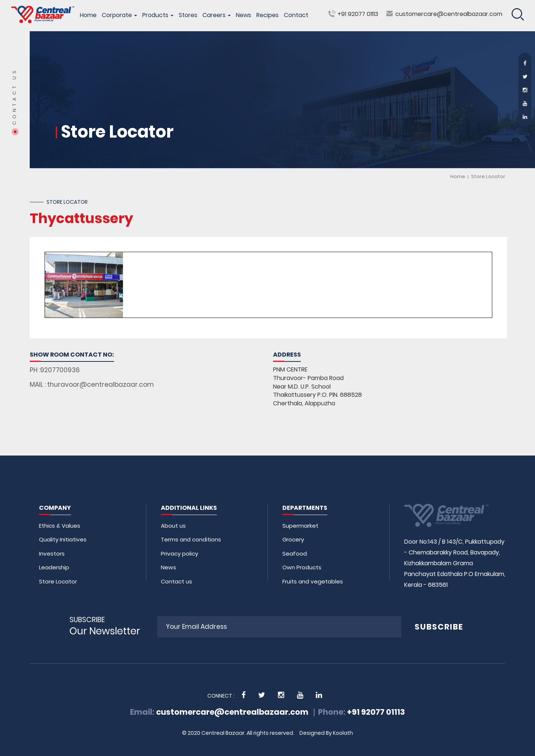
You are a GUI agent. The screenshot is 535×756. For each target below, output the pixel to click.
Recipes (267, 15)
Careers (217, 15)
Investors (52, 554)
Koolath (343, 733)
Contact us (176, 581)
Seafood (295, 554)
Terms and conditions (191, 539)
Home (88, 15)
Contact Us (14, 96)
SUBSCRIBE (439, 627)
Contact (296, 15)
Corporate (119, 15)
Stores (188, 15)
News (244, 15)
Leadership (54, 567)
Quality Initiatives (63, 539)
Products (158, 15)
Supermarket (300, 526)
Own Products (302, 567)
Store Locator (488, 176)
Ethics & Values (60, 526)
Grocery (293, 539)
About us (173, 526)
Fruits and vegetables (313, 581)
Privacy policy (179, 554)
